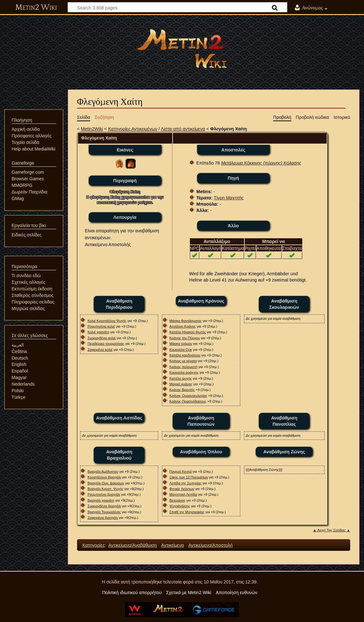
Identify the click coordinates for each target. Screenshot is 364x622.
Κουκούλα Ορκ (181, 350)
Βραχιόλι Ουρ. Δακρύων (106, 483)
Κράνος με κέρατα (183, 361)
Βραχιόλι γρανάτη (101, 500)
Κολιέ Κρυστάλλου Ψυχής (107, 321)
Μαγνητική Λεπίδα (183, 494)
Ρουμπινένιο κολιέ (101, 326)
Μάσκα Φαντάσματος (186, 321)
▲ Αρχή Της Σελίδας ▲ (332, 530)
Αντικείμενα (173, 545)
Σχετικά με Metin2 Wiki (189, 593)
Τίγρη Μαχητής (229, 198)
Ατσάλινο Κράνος (183, 326)
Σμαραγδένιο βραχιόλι (104, 506)
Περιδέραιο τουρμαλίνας (106, 344)
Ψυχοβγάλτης (180, 506)
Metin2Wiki (92, 129)
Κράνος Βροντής (182, 390)
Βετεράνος (177, 500)
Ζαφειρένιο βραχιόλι (103, 518)
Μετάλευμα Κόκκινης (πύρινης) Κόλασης (261, 163)
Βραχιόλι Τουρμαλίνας (104, 512)
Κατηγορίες (94, 545)
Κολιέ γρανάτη (98, 332)
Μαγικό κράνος (181, 384)
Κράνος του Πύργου (185, 338)
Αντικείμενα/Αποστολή (210, 545)
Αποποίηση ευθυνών (237, 593)
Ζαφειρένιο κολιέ (100, 350)
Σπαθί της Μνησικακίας (187, 512)
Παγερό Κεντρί (181, 472)
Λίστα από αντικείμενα (183, 129)
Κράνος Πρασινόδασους (188, 401)
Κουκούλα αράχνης (184, 372)
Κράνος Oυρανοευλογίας (188, 396)
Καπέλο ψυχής (181, 378)
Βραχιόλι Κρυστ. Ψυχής (105, 489)
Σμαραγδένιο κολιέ (101, 338)
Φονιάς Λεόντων (182, 489)
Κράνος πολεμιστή (184, 367)
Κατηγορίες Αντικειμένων (133, 129)
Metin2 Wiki (36, 8)
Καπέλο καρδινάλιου (185, 355)
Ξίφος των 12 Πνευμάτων (189, 477)
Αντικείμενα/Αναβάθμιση (133, 545)
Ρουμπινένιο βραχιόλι (104, 494)
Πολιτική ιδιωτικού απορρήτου (132, 593)
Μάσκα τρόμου (181, 344)
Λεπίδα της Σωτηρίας (186, 483)
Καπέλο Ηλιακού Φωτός (188, 332)
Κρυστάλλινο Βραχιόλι (104, 477)
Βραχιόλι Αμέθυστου (103, 472)
